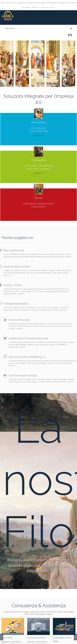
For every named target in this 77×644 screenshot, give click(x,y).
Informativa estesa (47, 8)
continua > (64, 257)
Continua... (39, 133)
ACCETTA (36, 8)
